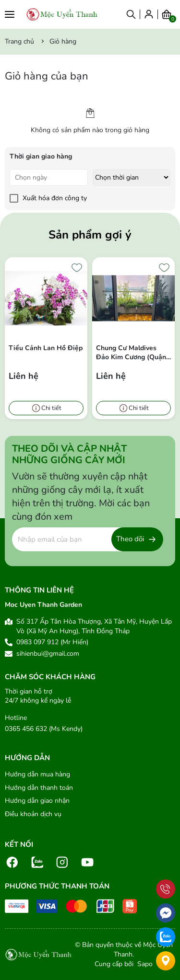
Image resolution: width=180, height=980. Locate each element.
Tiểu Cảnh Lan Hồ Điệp (46, 348)
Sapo (144, 964)
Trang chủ (19, 41)
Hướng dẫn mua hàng (37, 774)
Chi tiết (51, 408)
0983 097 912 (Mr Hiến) (52, 642)
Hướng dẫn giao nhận (37, 801)
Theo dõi (130, 539)
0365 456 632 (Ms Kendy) (44, 729)
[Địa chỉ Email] (88, 539)
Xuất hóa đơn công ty (55, 198)
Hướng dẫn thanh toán (39, 788)
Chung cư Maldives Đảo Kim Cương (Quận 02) (131, 353)
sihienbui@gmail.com (48, 654)
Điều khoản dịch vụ (33, 814)
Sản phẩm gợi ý (90, 235)
